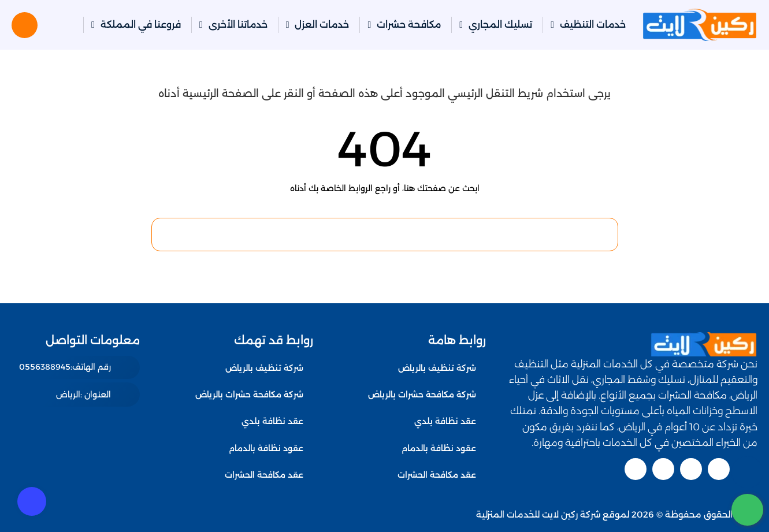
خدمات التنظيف (593, 25)
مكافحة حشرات (409, 25)
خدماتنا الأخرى (238, 25)
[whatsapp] (747, 510)
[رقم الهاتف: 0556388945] (79, 367)
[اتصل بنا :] (747, 472)
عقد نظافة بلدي (445, 421)
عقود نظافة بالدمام (439, 448)
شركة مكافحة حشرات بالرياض (422, 395)
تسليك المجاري (500, 25)
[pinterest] (636, 469)
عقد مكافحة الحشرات (437, 475)
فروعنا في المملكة (141, 25)
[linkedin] (663, 469)
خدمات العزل (322, 25)
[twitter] (719, 469)
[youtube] (691, 469)
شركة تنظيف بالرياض (437, 368)
